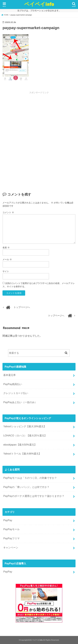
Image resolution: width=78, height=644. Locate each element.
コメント (8, 212)
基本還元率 (9, 375)
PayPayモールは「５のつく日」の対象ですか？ (30, 478)
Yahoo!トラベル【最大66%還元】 (22, 454)
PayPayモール (11, 529)
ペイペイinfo (39, 4)
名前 (6, 248)
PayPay (8, 520)
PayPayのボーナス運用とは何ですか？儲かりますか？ (34, 496)
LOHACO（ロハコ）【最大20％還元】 (25, 435)
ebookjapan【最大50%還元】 (20, 445)
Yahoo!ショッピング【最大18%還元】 (25, 426)
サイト (6, 271)
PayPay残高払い (13, 384)
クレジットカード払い (16, 393)
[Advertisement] (39, 117)
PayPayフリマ (11, 538)
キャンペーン (11, 547)
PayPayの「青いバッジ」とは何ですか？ (26, 487)
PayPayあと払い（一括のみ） (20, 402)
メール (7, 259)
